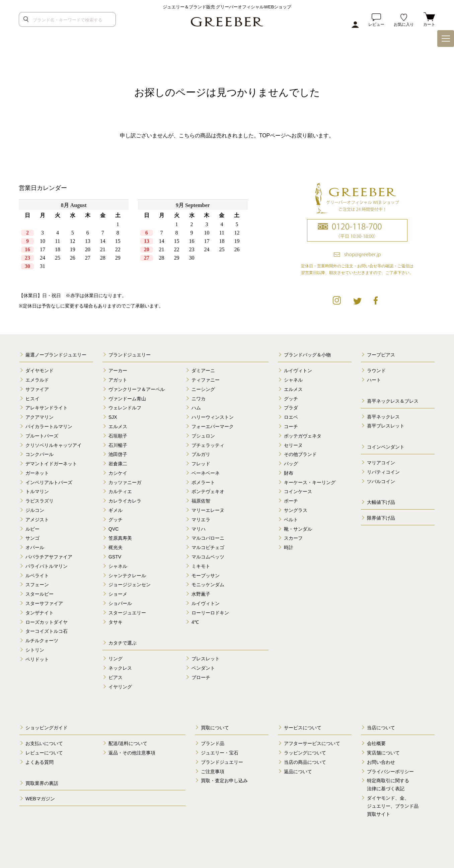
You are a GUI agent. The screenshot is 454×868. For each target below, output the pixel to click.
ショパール (120, 603)
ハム (196, 408)
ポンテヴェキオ (208, 491)
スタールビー (40, 594)
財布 (289, 473)
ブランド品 (213, 743)
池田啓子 (118, 454)
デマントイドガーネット (51, 464)
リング (116, 659)
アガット (118, 380)
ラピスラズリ (40, 501)
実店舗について (383, 753)
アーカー (118, 371)
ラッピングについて (305, 753)
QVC (113, 529)
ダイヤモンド (40, 371)
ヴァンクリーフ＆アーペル (137, 389)
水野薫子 (201, 594)
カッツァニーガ (125, 482)
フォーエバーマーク (213, 426)
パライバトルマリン (47, 566)
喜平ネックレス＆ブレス (393, 401)
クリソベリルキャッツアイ (54, 445)
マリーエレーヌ (208, 510)
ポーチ (291, 501)
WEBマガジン (40, 799)
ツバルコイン (381, 481)
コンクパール (40, 454)
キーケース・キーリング (310, 482)
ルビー (32, 529)
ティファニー (206, 380)
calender (136, 240)
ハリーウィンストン (213, 417)
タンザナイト (40, 613)
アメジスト (37, 520)
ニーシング (203, 389)
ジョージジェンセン (130, 585)
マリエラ (201, 520)
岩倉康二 (118, 464)
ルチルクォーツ (42, 641)
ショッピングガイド (47, 728)
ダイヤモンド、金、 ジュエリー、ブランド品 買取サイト (393, 806)
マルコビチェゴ (208, 547)
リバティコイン (383, 472)
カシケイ (118, 473)
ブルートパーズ (42, 436)
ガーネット (37, 473)
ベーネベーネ (206, 473)
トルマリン (37, 491)
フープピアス (381, 355)
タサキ (116, 622)
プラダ (291, 408)
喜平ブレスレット (386, 426)
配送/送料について (128, 743)
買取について (215, 728)
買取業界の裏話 (42, 783)
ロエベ (291, 417)
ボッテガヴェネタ (303, 436)
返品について (298, 772)
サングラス (296, 510)
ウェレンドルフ (125, 408)
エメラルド (37, 380)
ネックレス (120, 668)
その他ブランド (300, 454)
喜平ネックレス (383, 417)
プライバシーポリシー (390, 772)
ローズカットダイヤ (47, 622)
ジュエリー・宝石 (220, 753)
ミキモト (201, 566)
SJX (113, 417)
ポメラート (203, 482)
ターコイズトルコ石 (47, 631)
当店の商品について (305, 762)
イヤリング (120, 687)
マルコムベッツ (208, 557)
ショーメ (118, 594)
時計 (289, 547)
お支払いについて (44, 743)
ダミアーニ (203, 371)
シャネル (118, 566)
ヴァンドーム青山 (127, 399)
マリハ (199, 529)
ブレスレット (206, 659)
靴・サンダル (298, 529)
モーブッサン (206, 576)
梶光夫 (116, 547)
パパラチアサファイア (49, 557)
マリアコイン (381, 463)
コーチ (291, 426)
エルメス (118, 426)
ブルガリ (201, 454)
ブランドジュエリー (130, 355)
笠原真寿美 (120, 538)
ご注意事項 (213, 772)
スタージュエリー (127, 613)
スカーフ (293, 538)
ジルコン (35, 510)
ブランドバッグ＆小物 (307, 355)
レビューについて (44, 753)
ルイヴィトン (206, 603)
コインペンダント (386, 447)
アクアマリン (40, 417)
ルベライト (37, 576)
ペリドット (37, 659)
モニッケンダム (208, 585)
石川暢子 (118, 445)
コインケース (298, 491)
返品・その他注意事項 (132, 753)
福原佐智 (201, 501)
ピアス (116, 677)
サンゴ (32, 538)
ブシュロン (203, 436)
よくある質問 (40, 762)
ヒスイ (32, 399)
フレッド (201, 464)
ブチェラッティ (208, 445)
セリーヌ (293, 445)
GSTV (115, 557)
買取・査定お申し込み (224, 781)
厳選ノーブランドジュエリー (56, 355)
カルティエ (120, 491)
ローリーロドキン (210, 613)
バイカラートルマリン (49, 426)
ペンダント (203, 668)
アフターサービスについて (312, 743)
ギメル (116, 510)
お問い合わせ (381, 762)
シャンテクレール (127, 576)
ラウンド (376, 371)
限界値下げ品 (381, 518)
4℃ (195, 622)
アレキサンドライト (47, 408)
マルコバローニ (208, 538)
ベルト (291, 520)
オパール (35, 547)
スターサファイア (44, 603)
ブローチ (201, 677)
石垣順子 (118, 436)
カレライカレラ (125, 501)
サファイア (37, 389)
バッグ (291, 464)
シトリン (35, 650)
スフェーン (37, 585)
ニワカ (199, 399)
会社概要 (376, 743)
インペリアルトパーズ (49, 482)
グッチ (116, 520)
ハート (374, 380)
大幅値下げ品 (381, 502)
